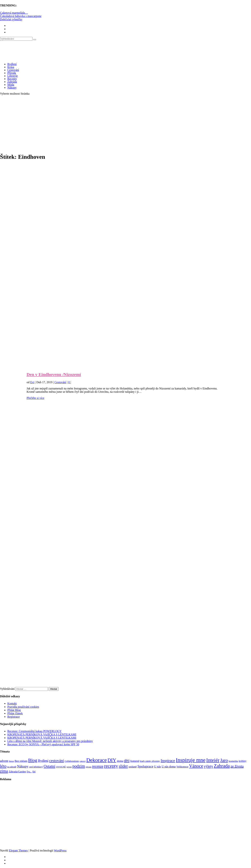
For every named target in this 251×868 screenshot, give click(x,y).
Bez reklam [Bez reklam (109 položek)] (21, 761)
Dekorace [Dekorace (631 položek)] (97, 760)
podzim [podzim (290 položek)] (79, 766)
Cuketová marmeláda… (14, 13)
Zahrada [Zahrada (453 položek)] (222, 766)
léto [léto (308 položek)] (3, 766)
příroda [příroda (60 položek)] (89, 767)
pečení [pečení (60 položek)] (69, 767)
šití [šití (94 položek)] (34, 772)
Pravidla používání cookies (23, 707)
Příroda (12, 73)
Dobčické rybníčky (11, 19)
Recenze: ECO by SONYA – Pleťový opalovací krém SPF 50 (43, 744)
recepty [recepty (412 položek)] (111, 766)
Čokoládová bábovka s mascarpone (21, 16)
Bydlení (12, 64)
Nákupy (12, 88)
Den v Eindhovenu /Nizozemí (54, 374)
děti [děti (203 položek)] (127, 761)
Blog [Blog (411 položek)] (33, 760)
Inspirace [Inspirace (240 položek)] (168, 761)
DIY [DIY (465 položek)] (112, 760)
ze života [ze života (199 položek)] (237, 766)
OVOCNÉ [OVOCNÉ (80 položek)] (61, 767)
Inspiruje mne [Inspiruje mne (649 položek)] (191, 760)
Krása (11, 67)
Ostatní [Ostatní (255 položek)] (49, 766)
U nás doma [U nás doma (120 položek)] (169, 767)
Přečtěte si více (35, 398)
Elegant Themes (18, 850)
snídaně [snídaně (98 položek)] (133, 767)
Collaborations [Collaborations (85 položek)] (72, 761)
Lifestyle (13, 76)
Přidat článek (15, 713)
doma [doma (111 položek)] (120, 761)
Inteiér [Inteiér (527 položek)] (213, 760)
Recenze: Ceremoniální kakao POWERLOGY (34, 731)
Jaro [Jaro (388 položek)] (224, 760)
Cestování (13, 70)
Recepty (12, 79)
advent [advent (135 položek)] (4, 761)
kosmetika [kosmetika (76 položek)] (233, 761)
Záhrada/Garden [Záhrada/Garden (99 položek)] (17, 772)
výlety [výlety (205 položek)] (208, 766)
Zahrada (12, 82)
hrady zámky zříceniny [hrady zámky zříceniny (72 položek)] (150, 761)
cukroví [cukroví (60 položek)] (83, 761)
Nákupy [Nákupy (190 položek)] (23, 766)
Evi (32, 382)
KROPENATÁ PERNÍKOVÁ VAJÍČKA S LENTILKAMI (42, 734)
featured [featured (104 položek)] (135, 761)
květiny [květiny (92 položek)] (243, 761)
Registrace (14, 717)
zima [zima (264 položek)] (4, 771)
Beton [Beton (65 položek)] (11, 761)
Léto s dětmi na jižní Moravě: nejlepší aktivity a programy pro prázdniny (50, 741)
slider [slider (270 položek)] (123, 766)
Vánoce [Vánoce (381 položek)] (196, 766)
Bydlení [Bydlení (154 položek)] (43, 761)
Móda (11, 85)
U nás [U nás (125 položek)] (158, 767)
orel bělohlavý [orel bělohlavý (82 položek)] (36, 767)
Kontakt (12, 703)
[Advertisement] (125, 124)
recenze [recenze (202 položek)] (98, 766)
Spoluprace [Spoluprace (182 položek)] (145, 766)
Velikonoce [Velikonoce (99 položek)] (182, 767)
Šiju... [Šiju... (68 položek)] (29, 772)
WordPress (60, 850)
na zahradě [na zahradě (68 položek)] (12, 767)
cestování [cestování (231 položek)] (56, 761)
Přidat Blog (14, 710)
